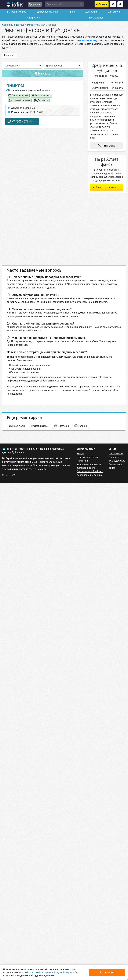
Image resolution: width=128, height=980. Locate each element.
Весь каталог (96, 18)
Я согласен (107, 972)
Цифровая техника (47, 12)
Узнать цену (107, 145)
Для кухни (91, 12)
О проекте (115, 457)
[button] (64, 4)
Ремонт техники (36, 25)
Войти (113, 4)
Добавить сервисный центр (120, 4)
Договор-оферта (86, 468)
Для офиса (113, 12)
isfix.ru (15, 4)
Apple (71, 12)
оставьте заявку (88, 40)
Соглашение (116, 454)
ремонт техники (40, 449)
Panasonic (10, 55)
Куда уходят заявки (88, 457)
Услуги (81, 454)
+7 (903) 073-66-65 (22, 121)
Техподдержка (117, 461)
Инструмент (33, 18)
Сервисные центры (13, 25)
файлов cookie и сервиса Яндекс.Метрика (49, 972)
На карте (43, 73)
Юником (15, 86)
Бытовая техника (16, 12)
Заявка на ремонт (104, 4)
